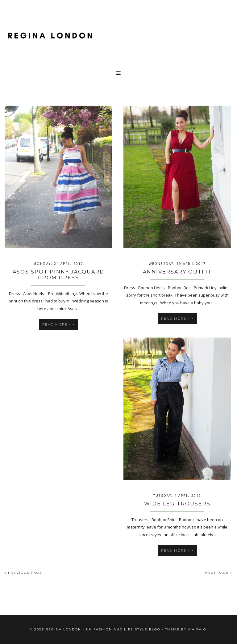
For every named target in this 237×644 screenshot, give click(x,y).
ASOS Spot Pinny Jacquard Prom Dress (58, 275)
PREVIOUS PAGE (23, 573)
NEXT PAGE (219, 573)
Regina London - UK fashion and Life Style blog (103, 629)
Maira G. (198, 629)
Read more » (58, 324)
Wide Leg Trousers (177, 504)
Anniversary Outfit (177, 272)
